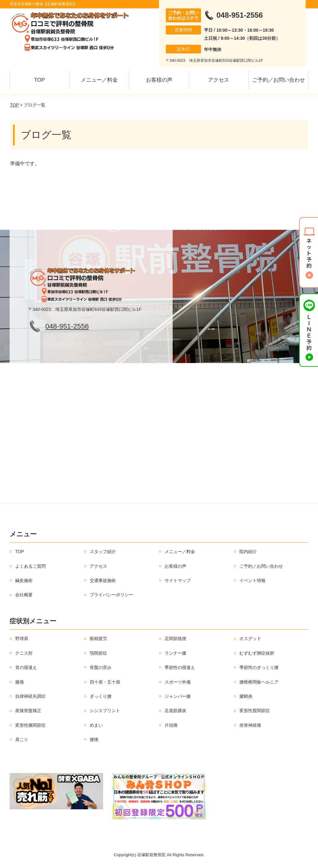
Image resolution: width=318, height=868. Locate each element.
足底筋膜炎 (175, 711)
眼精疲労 (98, 639)
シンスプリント (105, 711)
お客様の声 (159, 80)
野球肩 (22, 639)
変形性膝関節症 (30, 725)
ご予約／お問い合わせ (279, 80)
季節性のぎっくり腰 (259, 667)
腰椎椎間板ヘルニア (259, 682)
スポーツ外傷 (178, 682)
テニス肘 (24, 653)
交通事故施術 (103, 580)
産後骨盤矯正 (28, 711)
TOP (40, 80)
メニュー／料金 (99, 80)
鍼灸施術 (24, 580)
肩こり (22, 739)
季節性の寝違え (180, 667)
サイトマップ (178, 580)
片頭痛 (171, 725)
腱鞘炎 (246, 696)
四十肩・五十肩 (105, 682)
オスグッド (250, 639)
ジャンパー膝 (178, 696)
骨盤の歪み (101, 667)
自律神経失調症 (30, 696)
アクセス (219, 80)
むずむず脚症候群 (257, 653)
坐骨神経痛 (250, 725)
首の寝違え (26, 667)
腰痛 (94, 739)
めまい (96, 725)
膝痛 (20, 682)
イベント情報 (252, 580)
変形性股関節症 (255, 711)
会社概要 (24, 595)
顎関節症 (98, 653)
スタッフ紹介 (103, 552)
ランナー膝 (175, 653)
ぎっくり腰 (101, 696)
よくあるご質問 (30, 566)
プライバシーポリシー (111, 595)
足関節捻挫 (175, 639)
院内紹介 (248, 552)
